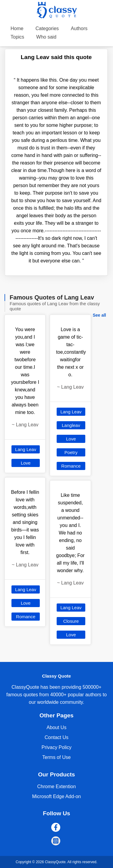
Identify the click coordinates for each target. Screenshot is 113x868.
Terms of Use (56, 757)
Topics (17, 37)
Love (26, 463)
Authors (79, 28)
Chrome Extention (56, 787)
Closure (71, 621)
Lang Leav (26, 449)
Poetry (71, 452)
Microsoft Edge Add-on (57, 796)
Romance (26, 617)
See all (99, 315)
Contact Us (56, 737)
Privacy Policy (57, 747)
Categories (47, 28)
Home (17, 28)
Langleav (71, 425)
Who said (46, 37)
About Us (57, 727)
